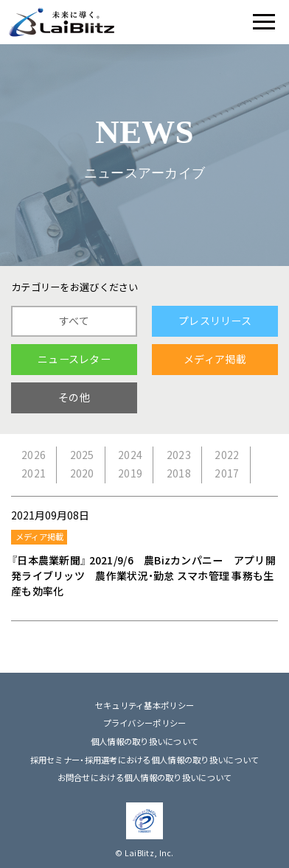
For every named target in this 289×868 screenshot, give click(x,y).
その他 (74, 398)
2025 (82, 455)
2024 (130, 455)
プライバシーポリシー (145, 723)
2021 (34, 473)
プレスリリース (215, 321)
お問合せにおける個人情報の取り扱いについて (145, 778)
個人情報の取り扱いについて (145, 742)
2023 (179, 455)
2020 (82, 473)
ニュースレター (74, 359)
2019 (130, 473)
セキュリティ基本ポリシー (144, 706)
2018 (179, 473)
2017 (227, 473)
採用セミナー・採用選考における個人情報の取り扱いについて (145, 760)
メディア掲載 (215, 359)
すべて (74, 321)
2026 (34, 455)
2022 (227, 455)
